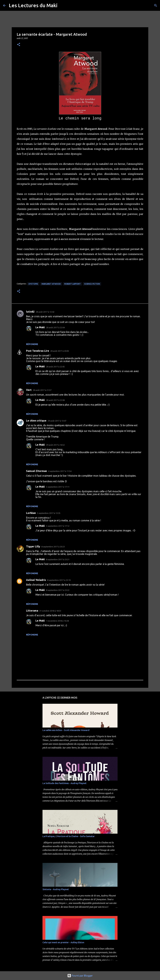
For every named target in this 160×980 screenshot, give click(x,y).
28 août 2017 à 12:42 (45, 312)
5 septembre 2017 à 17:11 (58, 487)
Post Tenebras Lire (38, 351)
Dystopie (33, 284)
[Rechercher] (156, 5)
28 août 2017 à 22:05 (55, 367)
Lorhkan (31, 513)
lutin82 (30, 312)
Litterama (32, 611)
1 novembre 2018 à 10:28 (57, 621)
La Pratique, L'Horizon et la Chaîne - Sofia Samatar (69, 836)
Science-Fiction (92, 284)
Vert (29, 390)
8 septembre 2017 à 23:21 (58, 559)
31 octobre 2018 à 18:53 (50, 611)
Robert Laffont (72, 284)
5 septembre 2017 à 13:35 (49, 513)
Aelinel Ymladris (36, 580)
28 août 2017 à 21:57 (42, 390)
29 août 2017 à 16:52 (55, 445)
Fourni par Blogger (80, 976)
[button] (19, 45)
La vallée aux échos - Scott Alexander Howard (66, 730)
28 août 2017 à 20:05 (60, 351)
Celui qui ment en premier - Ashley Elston (63, 942)
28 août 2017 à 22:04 (55, 327)
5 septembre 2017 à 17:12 (58, 526)
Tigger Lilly (33, 546)
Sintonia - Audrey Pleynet (56, 889)
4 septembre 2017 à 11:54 (60, 471)
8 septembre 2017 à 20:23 (53, 547)
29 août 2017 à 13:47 (57, 421)
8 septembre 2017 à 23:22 (58, 590)
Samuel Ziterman (36, 471)
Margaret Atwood (51, 284)
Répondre (32, 344)
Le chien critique (36, 421)
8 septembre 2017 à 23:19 (59, 580)
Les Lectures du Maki (33, 5)
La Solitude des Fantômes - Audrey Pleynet (64, 783)
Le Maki (40, 327)
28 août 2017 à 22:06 (55, 400)
